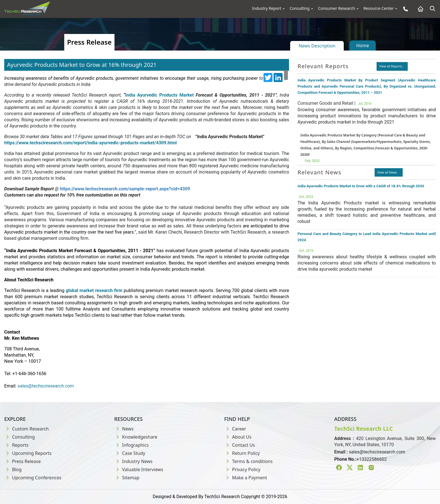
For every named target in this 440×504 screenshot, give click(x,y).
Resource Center (379, 8)
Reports (16, 445)
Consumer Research (336, 8)
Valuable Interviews (139, 469)
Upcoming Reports (28, 453)
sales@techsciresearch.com (377, 452)
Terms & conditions (248, 461)
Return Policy (242, 453)
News (124, 429)
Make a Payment (246, 478)
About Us (238, 437)
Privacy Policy (242, 469)
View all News (387, 172)
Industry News (133, 461)
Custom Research (27, 429)
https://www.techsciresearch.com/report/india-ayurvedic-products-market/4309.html (90, 143)
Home (363, 45)
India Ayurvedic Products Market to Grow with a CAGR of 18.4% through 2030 (361, 186)
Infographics (131, 445)
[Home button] (419, 9)
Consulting (300, 8)
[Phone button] (404, 9)
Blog (13, 469)
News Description (317, 46)
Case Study (130, 453)
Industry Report (267, 8)
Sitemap (127, 478)
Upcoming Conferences (33, 478)
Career (235, 429)
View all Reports (391, 66)
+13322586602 (372, 459)
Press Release (22, 461)
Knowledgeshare (136, 437)
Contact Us (240, 445)
